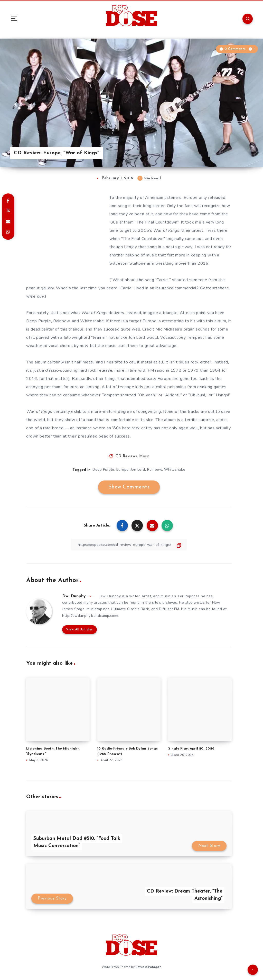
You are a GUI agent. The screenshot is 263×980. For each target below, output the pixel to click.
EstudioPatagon (148, 967)
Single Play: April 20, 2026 (191, 749)
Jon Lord (138, 470)
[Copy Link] (129, 545)
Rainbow (155, 470)
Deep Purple (103, 470)
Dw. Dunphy (74, 596)
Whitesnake (175, 470)
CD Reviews (126, 456)
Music (144, 456)
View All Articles (79, 630)
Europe (123, 470)
